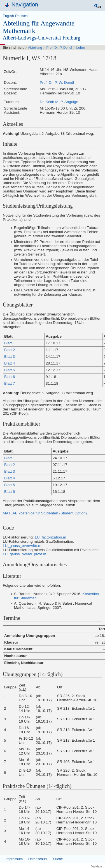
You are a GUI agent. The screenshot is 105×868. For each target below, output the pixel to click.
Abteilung (35, 48)
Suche (58, 859)
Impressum (14, 859)
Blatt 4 (10, 363)
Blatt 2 (10, 350)
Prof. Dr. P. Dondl (59, 48)
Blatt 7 (10, 383)
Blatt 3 (10, 357)
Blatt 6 (10, 377)
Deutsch (21, 16)
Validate (97, 866)
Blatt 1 (10, 343)
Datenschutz (38, 859)
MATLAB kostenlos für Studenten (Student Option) (45, 513)
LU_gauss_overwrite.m (22, 546)
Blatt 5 (10, 370)
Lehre (81, 48)
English (8, 16)
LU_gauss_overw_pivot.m (25, 554)
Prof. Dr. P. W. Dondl (57, 83)
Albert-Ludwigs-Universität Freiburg (42, 38)
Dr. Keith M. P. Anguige (59, 102)
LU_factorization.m (50, 537)
